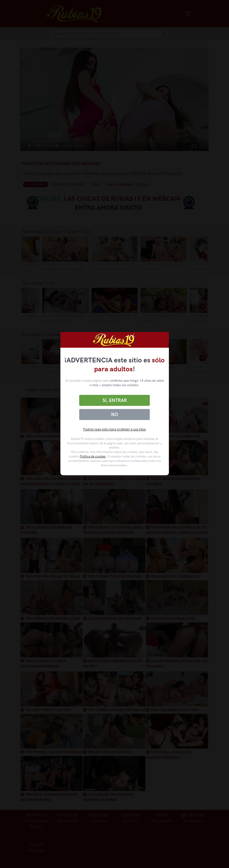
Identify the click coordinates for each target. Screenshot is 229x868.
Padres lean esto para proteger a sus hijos (115, 429)
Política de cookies (93, 456)
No (115, 414)
